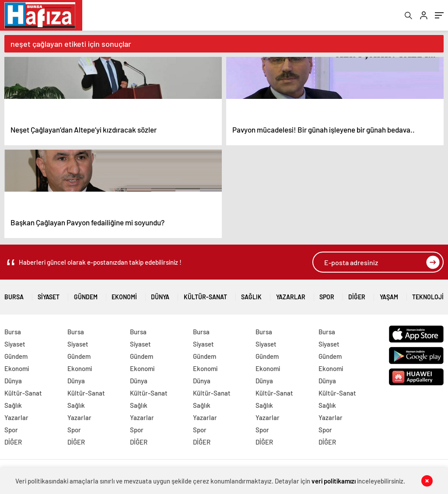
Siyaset (49, 294)
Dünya (160, 294)
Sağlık (251, 294)
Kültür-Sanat (205, 294)
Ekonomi (124, 294)
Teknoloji (428, 294)
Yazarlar (291, 294)
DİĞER (357, 294)
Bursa (14, 294)
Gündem (86, 294)
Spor (327, 294)
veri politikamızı (334, 481)
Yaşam (389, 294)
